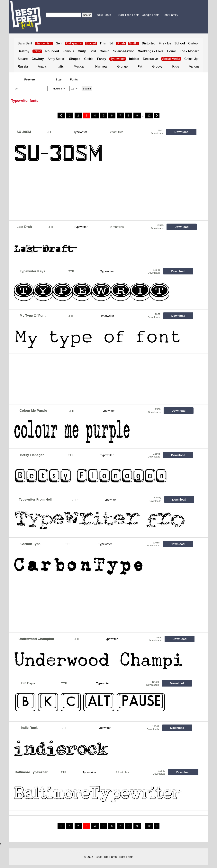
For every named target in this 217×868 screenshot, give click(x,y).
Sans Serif (25, 43)
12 (149, 115)
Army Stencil (57, 59)
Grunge (122, 66)
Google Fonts (150, 15)
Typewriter (118, 59)
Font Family (170, 15)
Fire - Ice (165, 43)
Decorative (150, 59)
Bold (93, 51)
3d (111, 43)
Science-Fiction (124, 51)
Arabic (42, 66)
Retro (37, 51)
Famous (68, 51)
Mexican (80, 66)
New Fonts (104, 15)
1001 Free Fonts (129, 15)
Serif (59, 43)
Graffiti (134, 43)
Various (194, 66)
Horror (172, 51)
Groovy (157, 66)
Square (23, 59)
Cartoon (194, 43)
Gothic (89, 59)
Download (182, 132)
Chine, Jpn (192, 59)
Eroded (91, 43)
